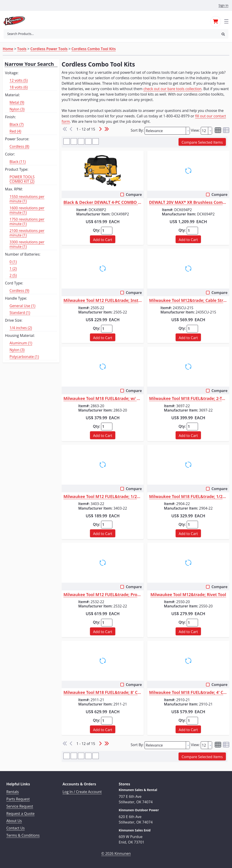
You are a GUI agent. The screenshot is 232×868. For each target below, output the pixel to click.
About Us (14, 821)
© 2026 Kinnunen (116, 853)
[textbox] (165, 131)
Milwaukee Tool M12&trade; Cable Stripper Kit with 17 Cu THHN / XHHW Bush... (188, 301)
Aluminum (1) (21, 343)
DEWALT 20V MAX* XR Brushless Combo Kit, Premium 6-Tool (188, 202)
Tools (22, 49)
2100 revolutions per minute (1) (27, 233)
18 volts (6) (19, 87)
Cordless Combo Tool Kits (93, 49)
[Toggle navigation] (226, 21)
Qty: (97, 230)
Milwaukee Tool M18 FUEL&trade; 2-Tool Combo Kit (188, 399)
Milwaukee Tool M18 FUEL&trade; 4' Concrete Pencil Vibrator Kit (188, 693)
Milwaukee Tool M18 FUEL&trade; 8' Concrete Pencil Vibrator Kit (103, 693)
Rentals (13, 792)
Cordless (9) (19, 291)
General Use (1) (22, 306)
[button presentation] (188, 131)
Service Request (20, 806)
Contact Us (16, 828)
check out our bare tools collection (172, 89)
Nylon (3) (17, 109)
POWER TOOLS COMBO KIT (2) (22, 179)
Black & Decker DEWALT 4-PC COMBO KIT (103, 202)
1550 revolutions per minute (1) (27, 199)
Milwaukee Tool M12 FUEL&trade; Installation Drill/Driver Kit (103, 301)
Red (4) (15, 131)
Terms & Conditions (23, 835)
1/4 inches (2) (21, 328)
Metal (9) (17, 102)
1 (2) (13, 269)
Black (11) (18, 162)
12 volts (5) (19, 80)
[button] (223, 34)
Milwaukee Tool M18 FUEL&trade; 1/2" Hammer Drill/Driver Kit (188, 497)
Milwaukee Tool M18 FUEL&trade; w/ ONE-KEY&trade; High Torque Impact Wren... (103, 399)
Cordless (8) (19, 146)
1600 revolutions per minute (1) (27, 210)
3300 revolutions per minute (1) (27, 244)
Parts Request (18, 799)
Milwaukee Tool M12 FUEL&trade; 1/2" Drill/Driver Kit (103, 497)
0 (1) (13, 262)
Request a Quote (21, 814)
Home (8, 49)
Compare (134, 195)
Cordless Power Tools (49, 49)
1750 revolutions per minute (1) (27, 222)
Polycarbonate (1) (24, 357)
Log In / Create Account (82, 792)
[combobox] (111, 34)
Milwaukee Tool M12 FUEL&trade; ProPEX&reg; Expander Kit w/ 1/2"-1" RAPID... (103, 595)
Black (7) (17, 124)
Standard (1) (20, 313)
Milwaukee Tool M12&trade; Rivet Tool (188, 595)
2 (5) (13, 275)
